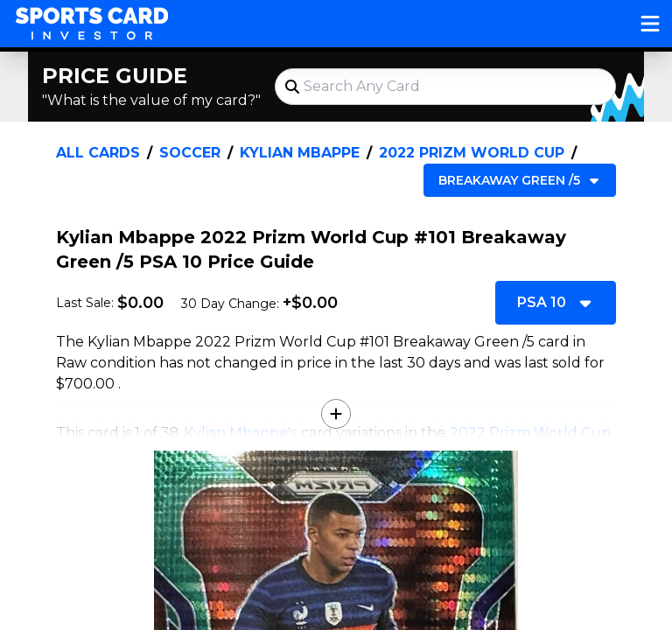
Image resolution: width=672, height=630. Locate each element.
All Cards (98, 153)
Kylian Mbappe (300, 153)
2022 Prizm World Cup (472, 153)
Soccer (190, 153)
